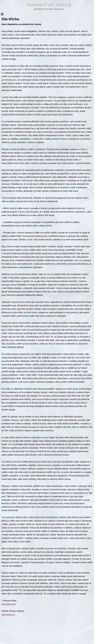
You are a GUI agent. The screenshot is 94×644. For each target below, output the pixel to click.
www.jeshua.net (9, 604)
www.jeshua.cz (8, 614)
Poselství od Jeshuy (48, 4)
